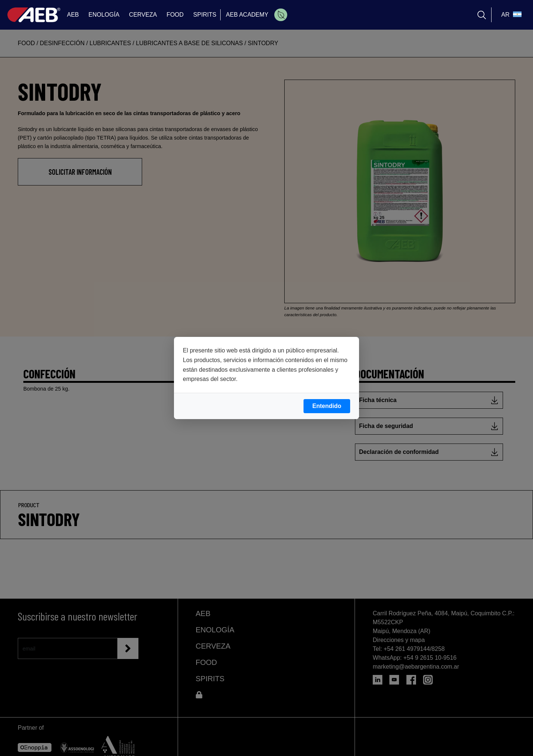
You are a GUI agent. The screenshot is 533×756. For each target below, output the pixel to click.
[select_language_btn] (510, 15)
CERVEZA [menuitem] (143, 15)
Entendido (327, 406)
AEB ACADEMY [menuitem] (247, 15)
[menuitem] (281, 15)
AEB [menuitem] (73, 15)
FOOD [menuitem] (175, 15)
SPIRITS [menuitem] (205, 15)
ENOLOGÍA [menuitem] (104, 15)
